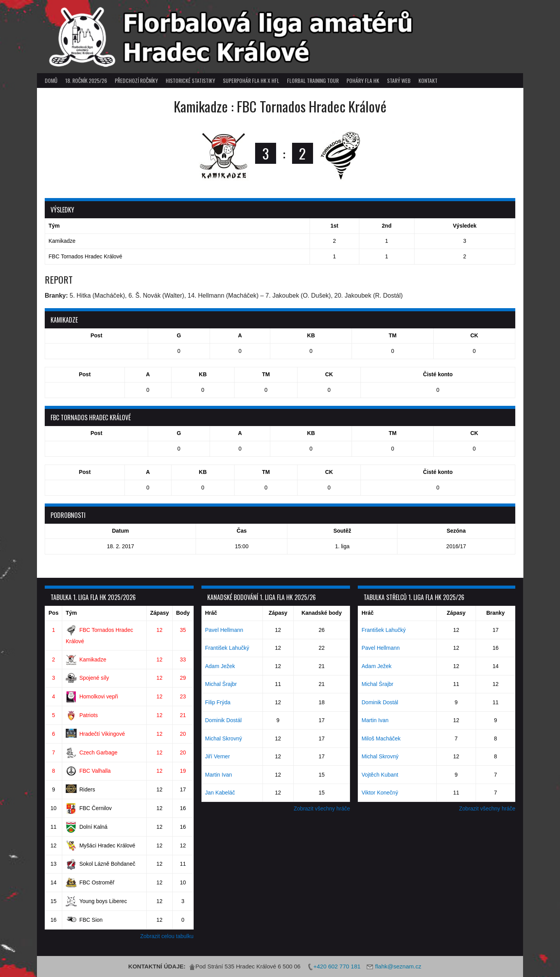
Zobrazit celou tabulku (167, 936)
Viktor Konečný (380, 793)
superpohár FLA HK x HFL (251, 80)
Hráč (211, 613)
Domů (51, 80)
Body (183, 613)
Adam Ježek (220, 666)
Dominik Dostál (223, 720)
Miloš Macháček (381, 738)
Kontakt (428, 80)
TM (392, 335)
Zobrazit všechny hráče (322, 809)
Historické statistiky (190, 80)
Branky (495, 613)
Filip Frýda (218, 702)
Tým (71, 613)
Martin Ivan (218, 775)
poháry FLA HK (363, 80)
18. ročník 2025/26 (86, 80)
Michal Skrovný (223, 738)
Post (96, 335)
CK (474, 335)
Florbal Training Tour (313, 80)
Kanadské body (321, 613)
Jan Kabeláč (220, 793)
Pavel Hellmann (224, 630)
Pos (54, 613)
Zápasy (159, 613)
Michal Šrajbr (221, 684)
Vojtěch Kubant (380, 775)
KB (311, 335)
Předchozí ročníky (136, 80)
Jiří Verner (217, 756)
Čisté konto (438, 374)
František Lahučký (227, 648)
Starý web (399, 80)
